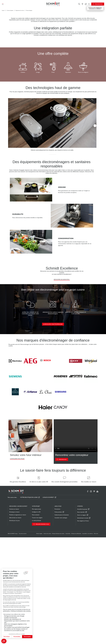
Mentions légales (39, 640)
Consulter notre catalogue (61, 624)
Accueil (3, 10)
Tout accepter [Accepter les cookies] (27, 637)
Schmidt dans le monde (83, 625)
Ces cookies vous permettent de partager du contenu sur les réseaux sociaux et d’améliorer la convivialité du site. (17, 629)
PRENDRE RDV (63, 566)
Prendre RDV (99, 4)
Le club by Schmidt (36, 627)
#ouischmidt (68, 640)
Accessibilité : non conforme (87, 640)
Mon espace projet (36, 616)
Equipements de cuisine (20, 10)
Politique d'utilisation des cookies (58, 640)
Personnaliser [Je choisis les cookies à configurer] (17, 637)
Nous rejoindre (81, 619)
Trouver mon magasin (37, 624)
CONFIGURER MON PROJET (17, 565)
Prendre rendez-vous (42, 631)
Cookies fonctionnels (11, 618)
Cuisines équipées (10, 10)
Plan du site (96, 640)
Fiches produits (58, 619)
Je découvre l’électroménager (53, 431)
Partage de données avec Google (14, 616)
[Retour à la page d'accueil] (53, 4)
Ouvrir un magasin (82, 622)
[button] (4, 641)
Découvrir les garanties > (62, 383)
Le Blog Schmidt (48, 604)
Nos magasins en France (83, 627)
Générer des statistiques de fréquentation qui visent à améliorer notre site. (17, 621)
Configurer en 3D (36, 619)
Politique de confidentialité (76, 640)
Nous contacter (36, 621)
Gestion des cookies (47, 640)
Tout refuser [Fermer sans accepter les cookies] (7, 637)
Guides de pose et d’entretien (62, 621)
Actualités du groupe (82, 616)
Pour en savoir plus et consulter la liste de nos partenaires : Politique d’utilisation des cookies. (17, 610)
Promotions (57, 616)
